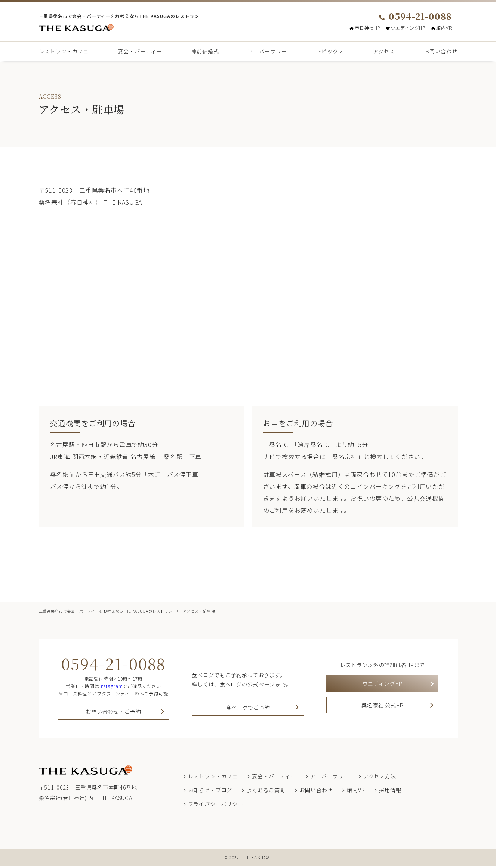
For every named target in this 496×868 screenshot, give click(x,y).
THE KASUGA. (256, 859)
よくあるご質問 (266, 792)
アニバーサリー (267, 51)
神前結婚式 (205, 51)
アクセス (384, 51)
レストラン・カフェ (64, 51)
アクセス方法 (380, 778)
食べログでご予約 (248, 709)
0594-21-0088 (415, 16)
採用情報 (390, 792)
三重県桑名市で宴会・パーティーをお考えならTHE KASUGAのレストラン (106, 611)
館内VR (441, 27)
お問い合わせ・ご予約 (113, 713)
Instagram (111, 686)
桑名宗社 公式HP (383, 709)
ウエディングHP (406, 27)
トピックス (330, 51)
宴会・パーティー (140, 51)
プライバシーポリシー (216, 806)
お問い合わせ (440, 51)
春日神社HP (365, 27)
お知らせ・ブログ (210, 792)
